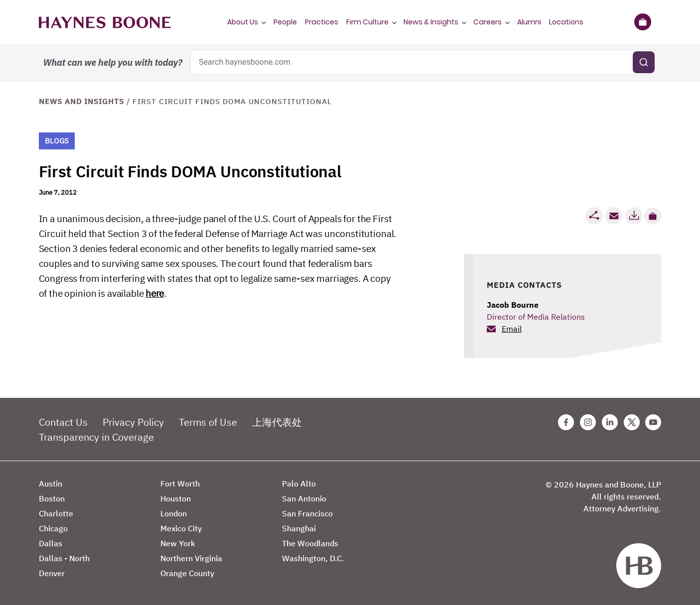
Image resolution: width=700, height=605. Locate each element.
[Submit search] (644, 62)
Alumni (529, 22)
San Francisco (307, 513)
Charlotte (56, 513)
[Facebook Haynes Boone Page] (566, 422)
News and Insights (81, 101)
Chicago (53, 528)
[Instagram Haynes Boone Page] (588, 422)
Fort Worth (180, 484)
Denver (52, 573)
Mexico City (181, 528)
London (174, 513)
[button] (653, 216)
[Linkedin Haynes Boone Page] (610, 422)
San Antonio (304, 498)
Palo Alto (299, 484)
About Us (243, 22)
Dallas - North (64, 558)
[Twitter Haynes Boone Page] (632, 422)
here (154, 293)
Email (512, 329)
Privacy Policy (133, 422)
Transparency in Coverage (96, 437)
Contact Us (63, 422)
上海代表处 (277, 422)
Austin (51, 484)
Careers (488, 22)
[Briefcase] (643, 22)
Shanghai (299, 528)
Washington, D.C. (313, 558)
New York (178, 543)
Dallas (51, 543)
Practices (322, 22)
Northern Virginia (191, 558)
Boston (52, 498)
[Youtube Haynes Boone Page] (653, 422)
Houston (176, 498)
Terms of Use (208, 422)
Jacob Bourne (513, 305)
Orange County (187, 573)
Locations (566, 22)
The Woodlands (310, 543)
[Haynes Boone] (105, 22)
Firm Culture (367, 22)
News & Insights (431, 22)
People (285, 22)
